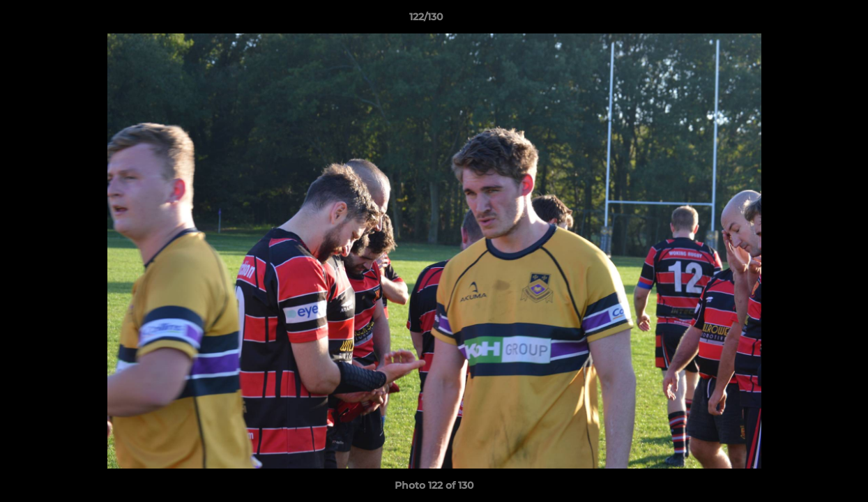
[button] (809, 20)
